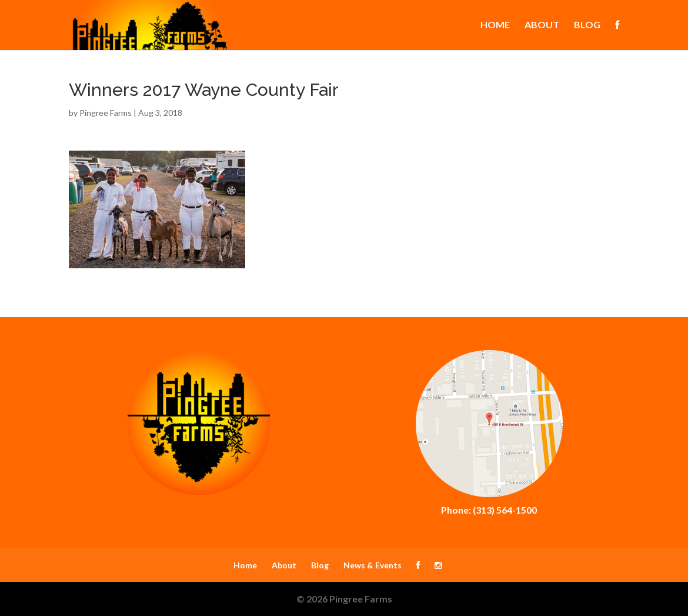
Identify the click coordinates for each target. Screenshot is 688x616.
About (542, 25)
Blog (587, 25)
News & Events (373, 565)
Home (495, 25)
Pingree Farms (106, 113)
